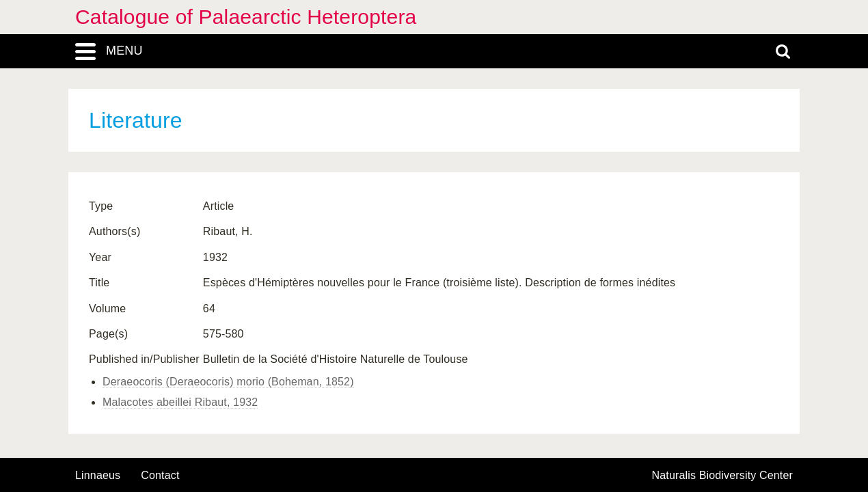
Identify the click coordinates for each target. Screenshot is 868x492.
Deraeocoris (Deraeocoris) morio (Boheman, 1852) (228, 382)
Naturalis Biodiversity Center (723, 476)
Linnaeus (98, 476)
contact (160, 475)
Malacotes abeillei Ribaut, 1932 (180, 402)
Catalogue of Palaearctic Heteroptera (246, 17)
